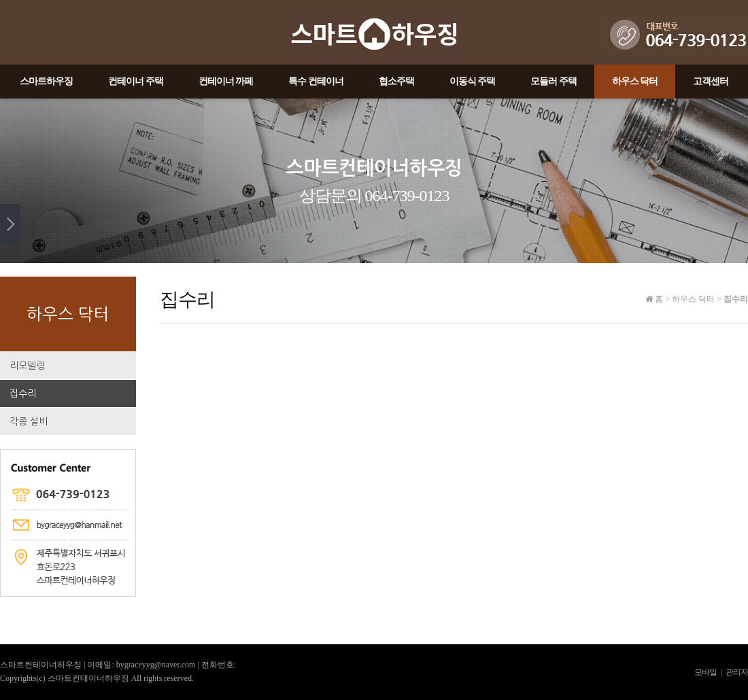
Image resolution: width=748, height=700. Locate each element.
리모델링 (27, 366)
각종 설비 (29, 421)
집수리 (23, 393)
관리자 (737, 672)
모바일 (705, 672)
